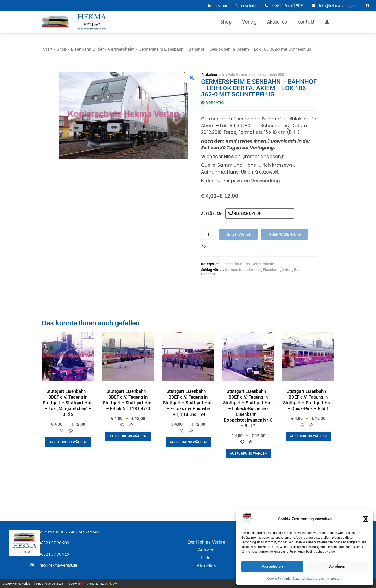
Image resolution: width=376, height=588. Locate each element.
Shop (226, 22)
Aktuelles (277, 22)
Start (48, 49)
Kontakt (306, 22)
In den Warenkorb (284, 234)
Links (206, 558)
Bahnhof (208, 274)
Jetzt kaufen (238, 234)
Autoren (206, 550)
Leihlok (255, 270)
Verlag (249, 22)
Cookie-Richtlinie (279, 579)
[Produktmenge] (209, 234)
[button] (366, 519)
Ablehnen (337, 566)
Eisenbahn (272, 270)
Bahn (298, 270)
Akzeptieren (272, 566)
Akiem (287, 270)
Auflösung (211, 213)
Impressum (335, 579)
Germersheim (121, 49)
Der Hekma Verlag (206, 542)
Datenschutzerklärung (309, 579)
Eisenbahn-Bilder (87, 49)
